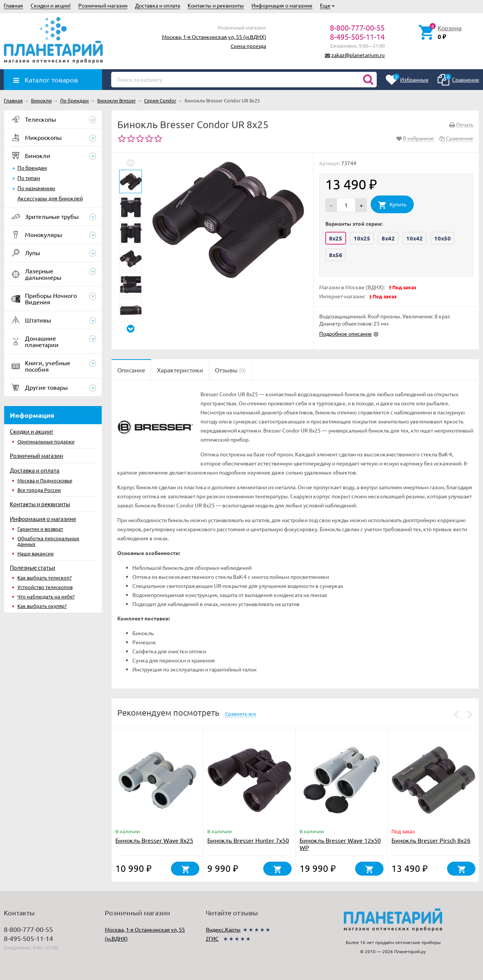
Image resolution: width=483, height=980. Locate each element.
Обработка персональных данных (48, 541)
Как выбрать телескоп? (44, 578)
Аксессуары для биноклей (50, 198)
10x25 (362, 238)
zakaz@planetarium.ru (358, 55)
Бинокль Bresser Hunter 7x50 (248, 840)
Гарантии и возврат (40, 529)
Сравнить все (241, 714)
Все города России (39, 490)
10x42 (415, 238)
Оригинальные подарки (46, 441)
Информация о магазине (282, 5)
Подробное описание (346, 333)
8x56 (336, 255)
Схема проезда (248, 46)
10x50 (443, 238)
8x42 (388, 238)
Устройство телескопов (45, 587)
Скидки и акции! (51, 5)
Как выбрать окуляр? (42, 606)
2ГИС (212, 938)
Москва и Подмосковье (45, 480)
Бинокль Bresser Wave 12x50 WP (340, 844)
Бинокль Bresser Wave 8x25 (154, 840)
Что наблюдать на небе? (46, 596)
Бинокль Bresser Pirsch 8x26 (431, 840)
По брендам (32, 167)
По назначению (36, 188)
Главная (13, 5)
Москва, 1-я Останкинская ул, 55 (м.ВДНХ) (214, 37)
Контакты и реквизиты (216, 5)
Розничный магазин (103, 5)
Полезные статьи (33, 567)
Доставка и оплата (158, 5)
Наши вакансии (36, 553)
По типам (29, 178)
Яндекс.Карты (223, 929)
